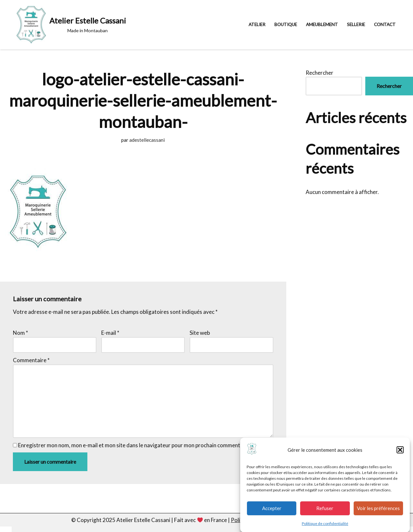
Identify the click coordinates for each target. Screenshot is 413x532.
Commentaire (31, 360)
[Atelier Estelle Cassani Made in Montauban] (71, 25)
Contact (385, 24)
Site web (200, 333)
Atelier (257, 24)
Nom (20, 333)
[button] (400, 453)
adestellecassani (147, 140)
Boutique (286, 24)
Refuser (325, 511)
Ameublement (322, 24)
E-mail (110, 333)
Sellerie (356, 24)
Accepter (272, 511)
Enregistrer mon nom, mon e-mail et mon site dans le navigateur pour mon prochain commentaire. (134, 445)
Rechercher (320, 73)
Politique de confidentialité (325, 526)
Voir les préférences (378, 511)
